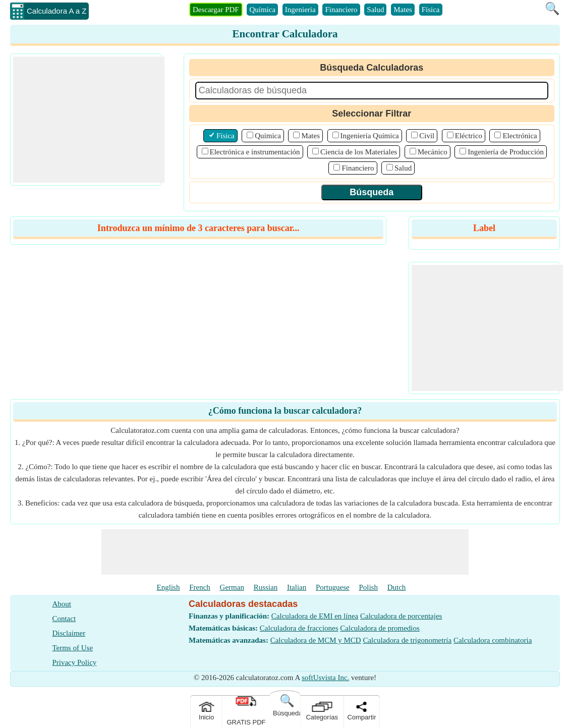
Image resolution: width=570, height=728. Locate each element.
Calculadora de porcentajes (401, 616)
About (62, 604)
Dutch (397, 587)
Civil (427, 136)
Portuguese (333, 587)
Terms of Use (72, 648)
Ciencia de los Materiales (359, 152)
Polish (368, 587)
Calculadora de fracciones (299, 628)
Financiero (341, 10)
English (168, 587)
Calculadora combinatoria (493, 640)
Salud (375, 10)
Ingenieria (300, 10)
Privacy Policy (74, 662)
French (200, 587)
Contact (64, 619)
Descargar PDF (216, 10)
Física (431, 10)
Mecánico (433, 152)
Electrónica (520, 136)
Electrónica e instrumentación (255, 152)
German (232, 587)
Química (262, 10)
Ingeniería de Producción (506, 152)
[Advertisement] (89, 120)
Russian (266, 587)
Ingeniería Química (370, 136)
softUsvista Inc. (325, 678)
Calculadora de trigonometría (407, 640)
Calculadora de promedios (380, 628)
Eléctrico (469, 136)
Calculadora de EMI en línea (315, 616)
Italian (297, 587)
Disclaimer (69, 633)
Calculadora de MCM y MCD (316, 640)
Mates (403, 10)
